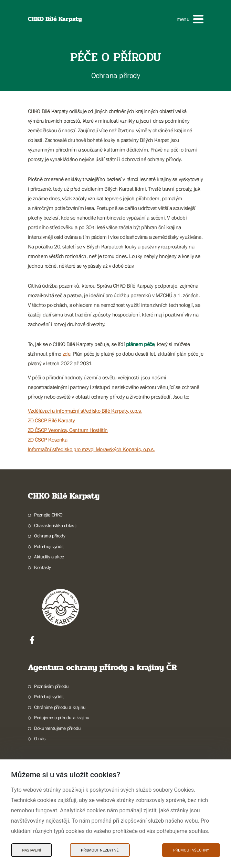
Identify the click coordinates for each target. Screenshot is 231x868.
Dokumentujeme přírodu (57, 728)
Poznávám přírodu (51, 686)
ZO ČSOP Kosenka (48, 439)
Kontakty (43, 567)
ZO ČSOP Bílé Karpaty (51, 420)
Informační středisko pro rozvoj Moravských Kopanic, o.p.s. (91, 449)
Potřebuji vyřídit (49, 546)
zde (67, 354)
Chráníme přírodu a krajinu (60, 707)
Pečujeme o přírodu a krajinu (62, 717)
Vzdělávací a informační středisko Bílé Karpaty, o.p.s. (85, 411)
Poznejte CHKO (48, 515)
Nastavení (31, 850)
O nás (40, 738)
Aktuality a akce (49, 557)
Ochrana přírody (50, 536)
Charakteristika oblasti (55, 525)
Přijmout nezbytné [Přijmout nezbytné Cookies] (100, 850)
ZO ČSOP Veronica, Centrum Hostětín (68, 430)
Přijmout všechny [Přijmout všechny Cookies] (191, 850)
